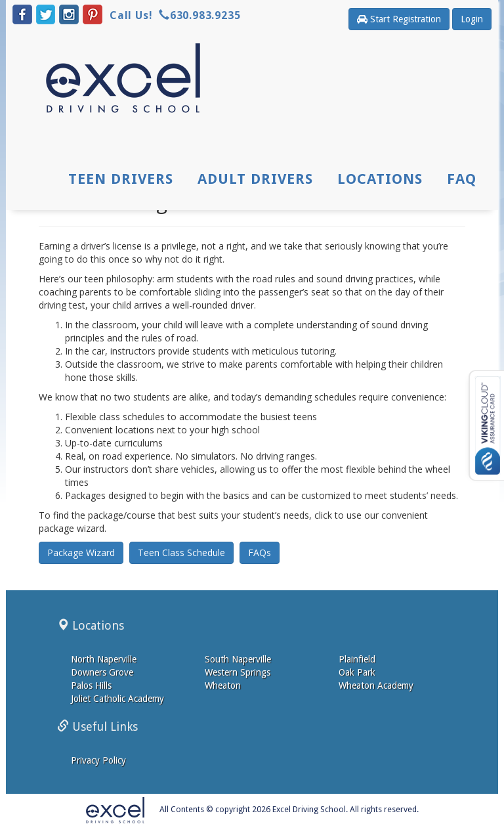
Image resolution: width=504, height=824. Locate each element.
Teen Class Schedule (181, 553)
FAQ (462, 180)
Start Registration (399, 19)
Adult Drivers (255, 180)
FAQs (260, 553)
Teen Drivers (122, 180)
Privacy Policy (98, 760)
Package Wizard (81, 553)
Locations (380, 180)
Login (472, 19)
